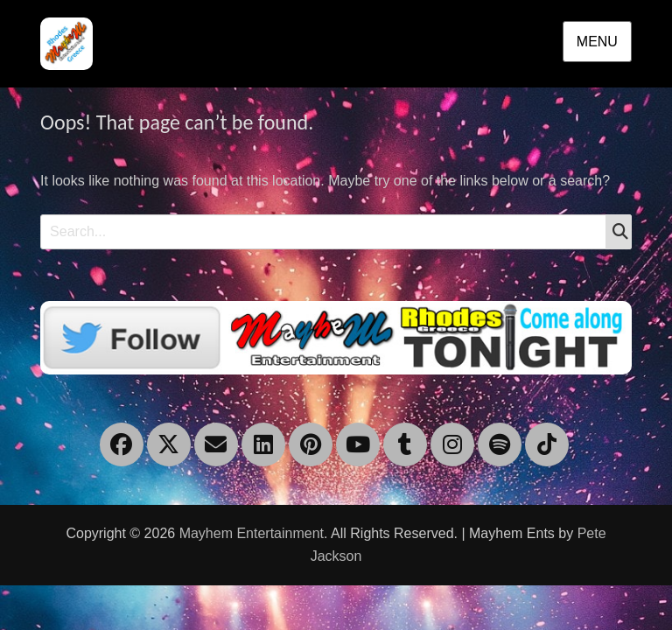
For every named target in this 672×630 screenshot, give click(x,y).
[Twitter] (336, 336)
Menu (597, 42)
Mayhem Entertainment (252, 533)
